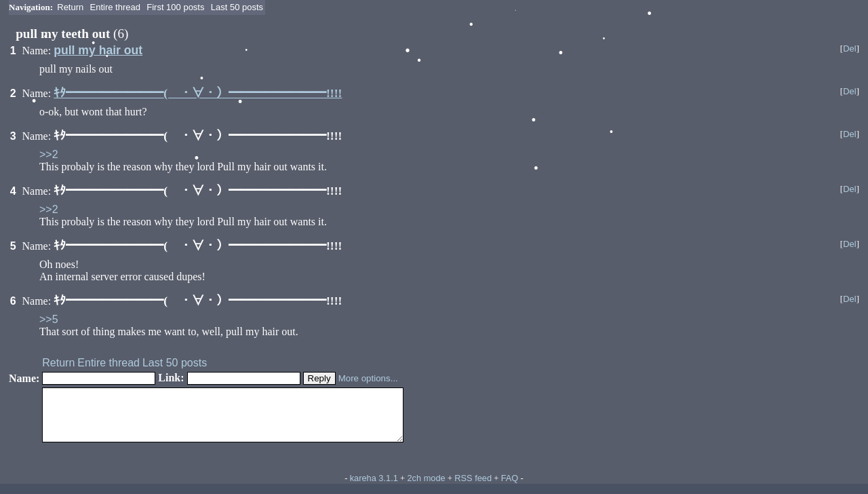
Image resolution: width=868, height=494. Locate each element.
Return (70, 7)
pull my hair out (98, 50)
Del (850, 49)
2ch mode (426, 488)
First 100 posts (175, 7)
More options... (368, 378)
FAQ (510, 488)
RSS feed (473, 488)
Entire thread (115, 7)
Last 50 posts (237, 7)
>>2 (49, 154)
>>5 (49, 319)
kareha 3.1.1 (374, 488)
